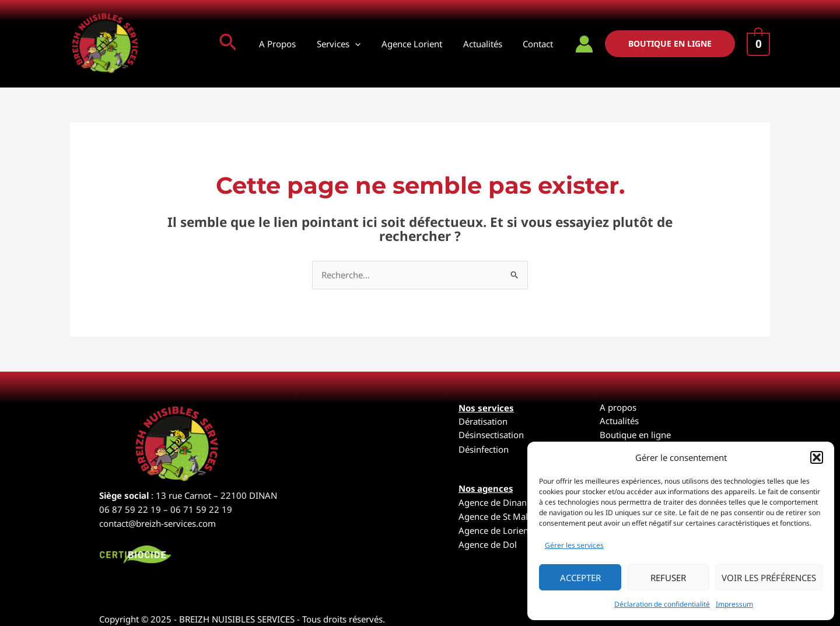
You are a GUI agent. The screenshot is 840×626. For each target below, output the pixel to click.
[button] (817, 457)
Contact (540, 44)
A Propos (293, 44)
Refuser (668, 578)
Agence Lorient (420, 44)
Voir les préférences (769, 578)
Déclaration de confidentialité (662, 604)
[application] (367, 44)
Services (350, 44)
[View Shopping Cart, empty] (758, 44)
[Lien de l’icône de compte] (584, 44)
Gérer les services (574, 545)
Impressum (734, 604)
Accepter (580, 578)
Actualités (487, 44)
